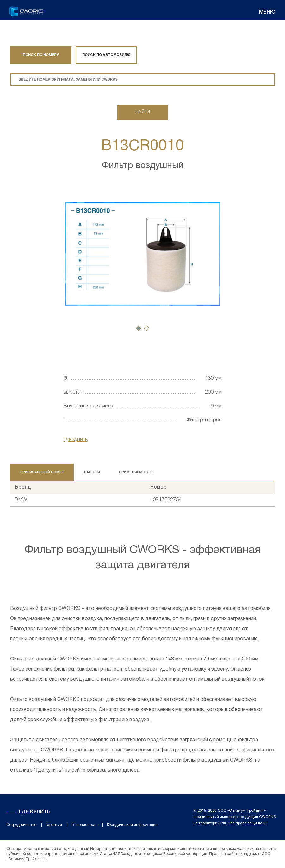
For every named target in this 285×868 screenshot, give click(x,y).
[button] (139, 328)
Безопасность (84, 825)
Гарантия (54, 825)
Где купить (76, 440)
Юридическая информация (132, 825)
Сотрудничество (21, 825)
